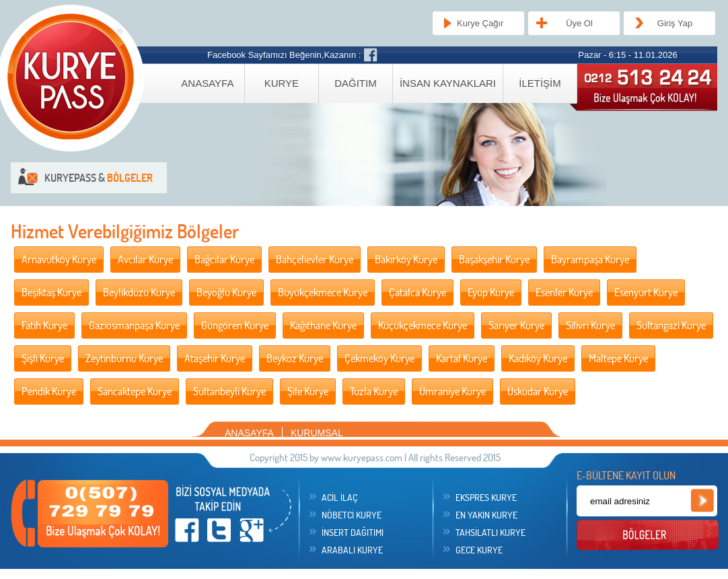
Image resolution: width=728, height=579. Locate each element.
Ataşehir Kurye (215, 358)
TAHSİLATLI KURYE (490, 533)
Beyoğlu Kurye (226, 292)
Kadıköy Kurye (538, 358)
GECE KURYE (479, 550)
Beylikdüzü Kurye (139, 292)
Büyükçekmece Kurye (323, 292)
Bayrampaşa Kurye (590, 259)
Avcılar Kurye (145, 259)
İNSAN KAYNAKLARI (448, 83)
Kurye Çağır (480, 23)
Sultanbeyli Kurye (229, 391)
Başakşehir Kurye (494, 259)
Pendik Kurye (49, 391)
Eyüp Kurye (491, 292)
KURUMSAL (317, 433)
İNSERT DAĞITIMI (353, 533)
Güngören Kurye (235, 325)
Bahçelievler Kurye (315, 259)
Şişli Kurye (43, 358)
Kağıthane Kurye (323, 325)
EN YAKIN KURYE (486, 515)
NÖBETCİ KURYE (352, 515)
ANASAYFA (207, 83)
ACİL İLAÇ (339, 498)
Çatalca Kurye (417, 292)
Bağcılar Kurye (224, 259)
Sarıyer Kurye (516, 325)
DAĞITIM (356, 83)
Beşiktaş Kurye (51, 292)
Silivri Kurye (590, 325)
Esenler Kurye (564, 292)
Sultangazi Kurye (671, 325)
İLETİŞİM (540, 83)
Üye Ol (579, 23)
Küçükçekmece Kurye (423, 325)
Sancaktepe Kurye (135, 391)
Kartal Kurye (462, 358)
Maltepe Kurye (618, 358)
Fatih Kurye (44, 325)
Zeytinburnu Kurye (124, 358)
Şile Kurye (308, 391)
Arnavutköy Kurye (59, 259)
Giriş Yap (675, 23)
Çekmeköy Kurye (379, 358)
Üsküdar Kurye (538, 391)
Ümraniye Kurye (452, 391)
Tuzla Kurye (374, 391)
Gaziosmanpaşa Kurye (134, 325)
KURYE (282, 83)
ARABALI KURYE (352, 550)
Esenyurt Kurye (646, 292)
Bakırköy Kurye (406, 259)
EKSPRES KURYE (486, 498)
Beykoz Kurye (295, 358)
